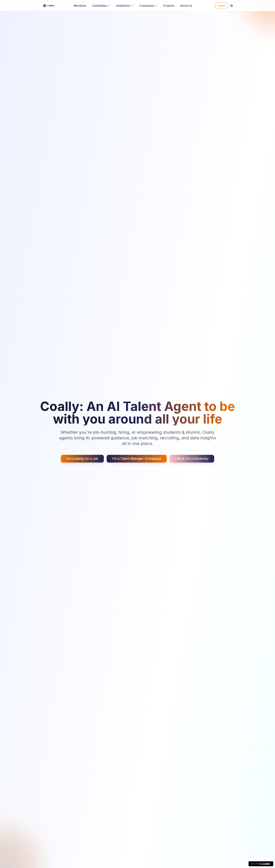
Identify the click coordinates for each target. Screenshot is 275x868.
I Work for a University (192, 459)
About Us (186, 6)
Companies (149, 6)
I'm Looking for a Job (82, 459)
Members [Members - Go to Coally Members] (80, 6)
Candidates (101, 6)
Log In (221, 6)
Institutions (125, 6)
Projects (169, 6)
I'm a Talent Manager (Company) (137, 459)
